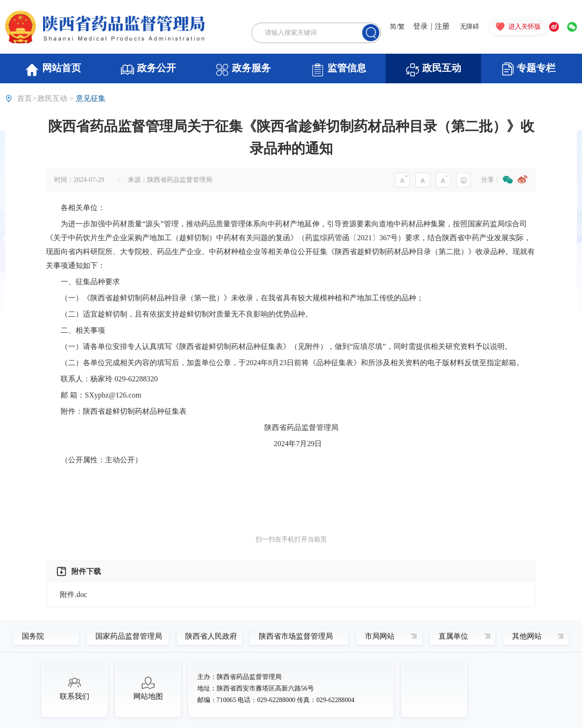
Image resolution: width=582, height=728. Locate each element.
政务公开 (148, 70)
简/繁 (397, 27)
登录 (420, 27)
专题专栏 (529, 69)
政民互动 (433, 70)
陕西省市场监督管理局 (294, 636)
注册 (442, 27)
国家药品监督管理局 (124, 636)
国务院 (33, 636)
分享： (491, 180)
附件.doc (73, 595)
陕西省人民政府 (207, 636)
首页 (25, 98)
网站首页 (53, 70)
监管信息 (338, 70)
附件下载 (86, 571)
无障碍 (469, 27)
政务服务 (243, 70)
